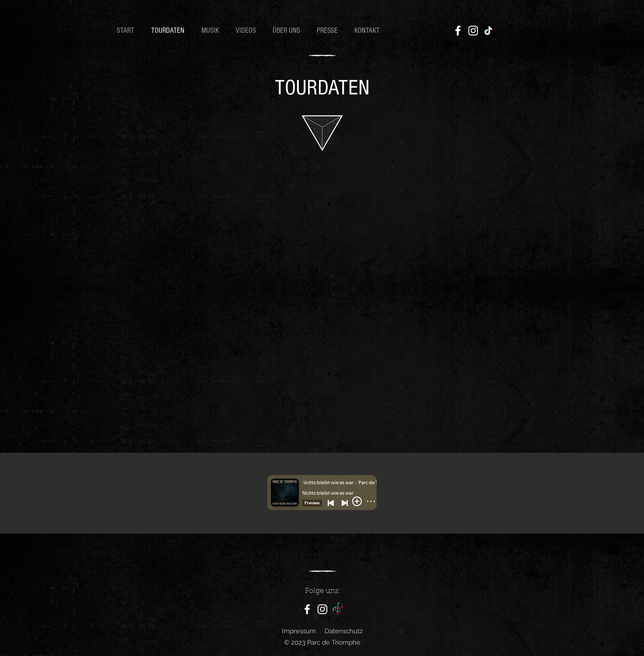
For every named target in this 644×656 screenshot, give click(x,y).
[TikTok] (488, 31)
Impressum (299, 631)
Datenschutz (344, 631)
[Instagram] (473, 31)
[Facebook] (458, 31)
